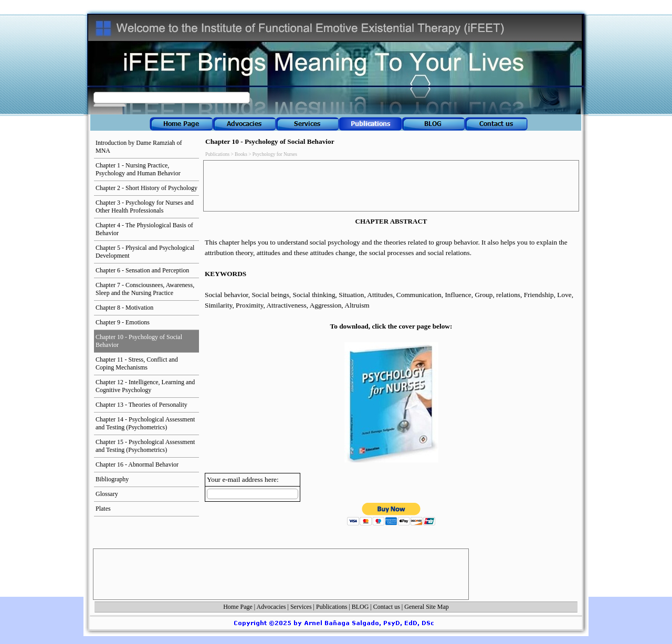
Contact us (387, 607)
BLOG (360, 607)
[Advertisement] (396, 186)
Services (301, 607)
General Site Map (427, 607)
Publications (332, 607)
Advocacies (271, 607)
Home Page (238, 607)
